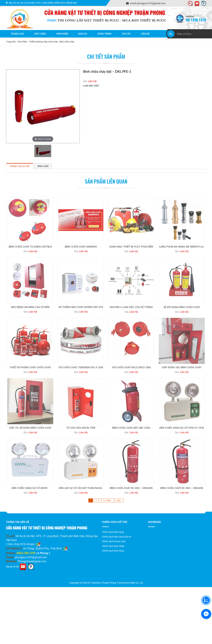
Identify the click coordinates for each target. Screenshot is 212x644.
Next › (109, 500)
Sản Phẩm (22, 42)
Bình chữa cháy (67, 42)
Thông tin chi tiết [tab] (20, 166)
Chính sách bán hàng (113, 532)
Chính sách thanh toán (114, 541)
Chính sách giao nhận (113, 546)
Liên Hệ (92, 81)
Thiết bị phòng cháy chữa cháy (43, 42)
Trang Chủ (11, 42)
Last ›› (119, 500)
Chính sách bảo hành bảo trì (117, 537)
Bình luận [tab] (43, 166)
